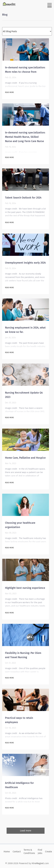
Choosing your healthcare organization (20, 525)
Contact (17, 852)
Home (7, 852)
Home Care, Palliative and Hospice (25, 458)
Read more (9, 92)
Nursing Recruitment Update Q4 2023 (24, 395)
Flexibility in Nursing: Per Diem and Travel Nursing (23, 655)
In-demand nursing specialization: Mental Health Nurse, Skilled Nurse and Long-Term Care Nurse (25, 137)
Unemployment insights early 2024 (25, 263)
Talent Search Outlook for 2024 (23, 198)
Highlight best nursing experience (25, 588)
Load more (26, 831)
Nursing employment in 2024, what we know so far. (25, 330)
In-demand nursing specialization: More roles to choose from (25, 70)
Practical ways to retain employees (19, 720)
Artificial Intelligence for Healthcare (19, 785)
